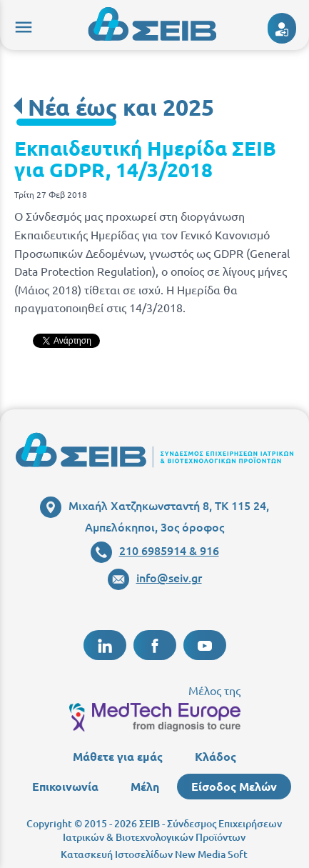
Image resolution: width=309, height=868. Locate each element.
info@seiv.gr (155, 577)
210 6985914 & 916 (155, 550)
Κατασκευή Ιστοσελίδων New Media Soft (154, 854)
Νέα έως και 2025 (121, 107)
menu (21, 25)
